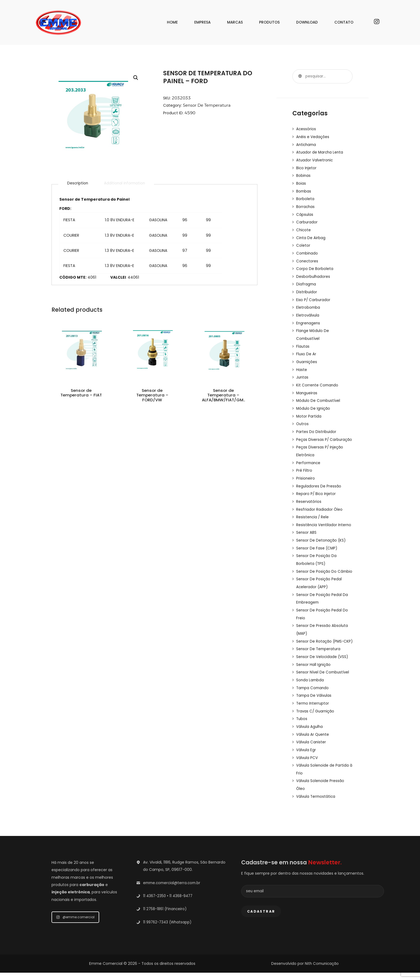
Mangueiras (307, 387)
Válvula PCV (307, 766)
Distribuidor (307, 288)
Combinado (307, 250)
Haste (302, 364)
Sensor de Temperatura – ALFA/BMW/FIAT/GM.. (223, 400)
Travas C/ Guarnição (316, 720)
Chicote (304, 227)
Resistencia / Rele (313, 516)
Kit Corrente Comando (318, 379)
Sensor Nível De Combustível (323, 682)
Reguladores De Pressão (319, 485)
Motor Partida (309, 409)
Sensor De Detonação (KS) (322, 538)
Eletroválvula (308, 311)
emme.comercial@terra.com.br (173, 890)
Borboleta (305, 197)
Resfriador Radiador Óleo (319, 508)
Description (78, 184)
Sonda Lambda (310, 690)
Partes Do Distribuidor (316, 425)
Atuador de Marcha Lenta (320, 152)
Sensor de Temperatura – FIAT (81, 397)
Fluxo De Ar (306, 349)
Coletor (303, 243)
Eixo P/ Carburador (314, 296)
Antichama (307, 144)
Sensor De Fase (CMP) (317, 546)
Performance (309, 463)
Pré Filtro (304, 470)
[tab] (78, 184)
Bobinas (303, 174)
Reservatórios (309, 500)
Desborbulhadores (313, 273)
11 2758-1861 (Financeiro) (166, 916)
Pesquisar (299, 76)
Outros (303, 417)
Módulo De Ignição (314, 402)
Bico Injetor (307, 167)
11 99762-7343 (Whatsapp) (169, 929)
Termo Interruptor (313, 713)
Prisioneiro (306, 478)
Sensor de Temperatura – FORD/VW (152, 397)
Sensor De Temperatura (208, 105)
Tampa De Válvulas (314, 705)
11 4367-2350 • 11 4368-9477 (169, 903)
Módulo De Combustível (319, 394)
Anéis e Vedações (313, 136)
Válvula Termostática (316, 804)
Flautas (303, 341)
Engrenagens (308, 318)
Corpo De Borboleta (315, 265)
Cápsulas (305, 212)
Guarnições (307, 356)
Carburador (307, 220)
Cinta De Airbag (311, 235)
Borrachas (306, 205)
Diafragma (306, 281)
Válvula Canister (311, 751)
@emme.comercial (75, 924)
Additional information (127, 184)
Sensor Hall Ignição (314, 675)
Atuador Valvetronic (315, 159)
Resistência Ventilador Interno (324, 523)
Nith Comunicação (322, 971)
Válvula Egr (306, 758)
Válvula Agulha (310, 735)
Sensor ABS (306, 531)
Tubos (302, 728)
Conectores (307, 258)
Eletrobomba (308, 303)
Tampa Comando (313, 698)
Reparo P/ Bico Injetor (316, 493)
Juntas (303, 372)
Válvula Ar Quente (313, 743)
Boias (301, 182)
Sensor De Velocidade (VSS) (323, 667)
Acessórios (306, 129)
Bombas (304, 190)
